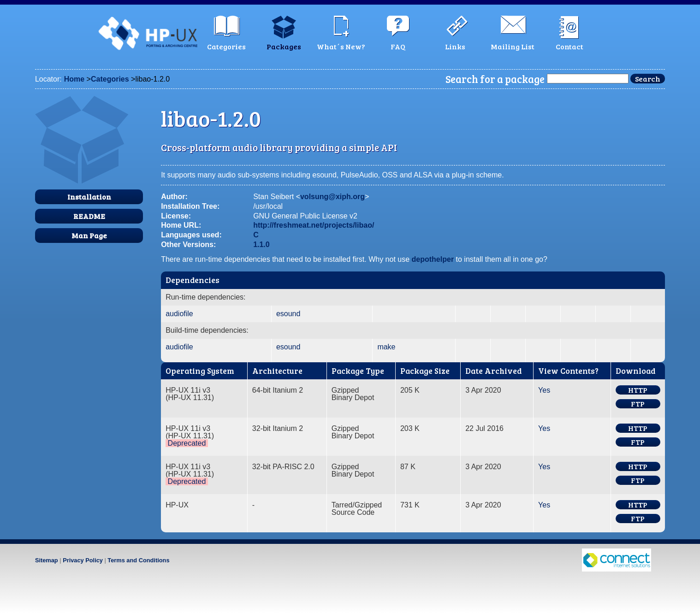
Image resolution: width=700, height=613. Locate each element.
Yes (544, 390)
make (386, 347)
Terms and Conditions (138, 560)
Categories (110, 79)
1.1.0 (261, 245)
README (89, 216)
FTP (638, 404)
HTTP (638, 390)
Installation (89, 197)
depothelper (433, 259)
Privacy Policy (83, 560)
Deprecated (187, 443)
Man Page (89, 235)
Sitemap (47, 560)
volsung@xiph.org (332, 197)
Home (74, 79)
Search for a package (495, 79)
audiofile (179, 314)
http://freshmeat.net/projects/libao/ (314, 225)
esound (288, 314)
